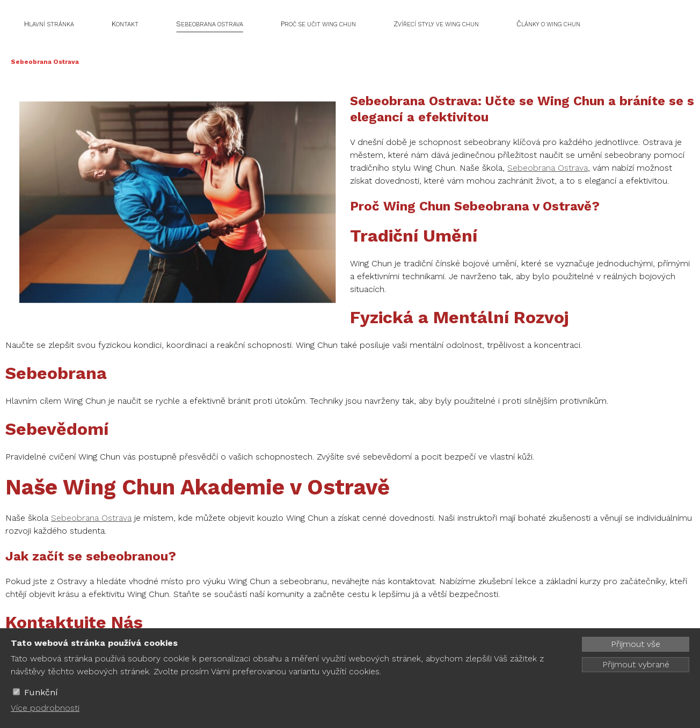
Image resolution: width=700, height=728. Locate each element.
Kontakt (125, 24)
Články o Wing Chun (548, 24)
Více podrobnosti (45, 708)
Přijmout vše (636, 644)
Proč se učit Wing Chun (318, 24)
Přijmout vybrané (636, 664)
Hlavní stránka (49, 24)
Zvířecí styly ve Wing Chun (436, 24)
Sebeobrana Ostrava (210, 24)
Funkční (41, 692)
